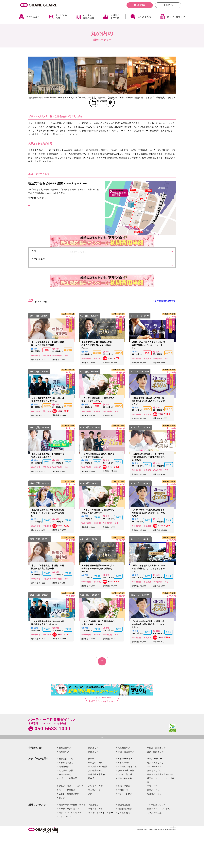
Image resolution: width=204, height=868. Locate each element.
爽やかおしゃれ (125, 811)
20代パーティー (125, 791)
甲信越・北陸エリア (156, 780)
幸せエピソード (95, 841)
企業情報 (103, 862)
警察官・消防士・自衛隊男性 (161, 807)
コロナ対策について (156, 837)
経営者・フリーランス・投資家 (161, 813)
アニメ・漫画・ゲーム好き (71, 819)
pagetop (102, 769)
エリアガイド (65, 849)
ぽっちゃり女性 (154, 803)
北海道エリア (65, 780)
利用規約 (172, 862)
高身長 (91, 811)
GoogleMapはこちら (41, 220)
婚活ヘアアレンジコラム (159, 841)
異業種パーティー (155, 826)
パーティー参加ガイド (69, 841)
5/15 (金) (93, 314)
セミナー (63, 830)
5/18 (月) (149, 314)
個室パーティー (154, 822)
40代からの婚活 (66, 795)
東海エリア (64, 784)
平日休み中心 (65, 807)
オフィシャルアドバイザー (101, 845)
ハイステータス (154, 799)
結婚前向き (64, 799)
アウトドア (152, 819)
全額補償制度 (124, 837)
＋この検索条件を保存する (164, 325)
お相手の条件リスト (116, 17)
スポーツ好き (124, 819)
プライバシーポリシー (156, 862)
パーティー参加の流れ (89, 17)
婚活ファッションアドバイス (71, 845)
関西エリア (93, 784)
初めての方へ (33, 17)
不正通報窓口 (94, 837)
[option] (53, 75)
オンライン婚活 (125, 826)
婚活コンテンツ (37, 837)
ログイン (170, 5)
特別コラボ (123, 822)
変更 (159, 264)
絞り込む (194, 850)
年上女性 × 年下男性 (98, 799)
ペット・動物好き (67, 822)
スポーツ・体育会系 (68, 811)
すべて (37, 314)
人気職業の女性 (66, 803)
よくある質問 (144, 17)
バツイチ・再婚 (95, 819)
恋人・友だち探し (155, 795)
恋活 (90, 826)
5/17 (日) (130, 314)
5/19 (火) (167, 314)
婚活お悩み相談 (125, 841)
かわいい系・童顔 (126, 803)
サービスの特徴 (61, 17)
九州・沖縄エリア (155, 784)
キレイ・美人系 (125, 807)
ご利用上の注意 (154, 845)
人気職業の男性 (95, 803)
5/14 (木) (74, 314)
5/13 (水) (55, 314)
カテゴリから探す (38, 791)
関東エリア (93, 780)
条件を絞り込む (159, 281)
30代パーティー (155, 791)
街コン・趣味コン (176, 17)
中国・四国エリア (126, 784)
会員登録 (141, 5)
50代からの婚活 (96, 795)
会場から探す (36, 780)
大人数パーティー (97, 822)
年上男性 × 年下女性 (127, 799)
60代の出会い (124, 795)
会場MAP (110, 119)
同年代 (91, 791)
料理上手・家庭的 (97, 807)
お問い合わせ (114, 862)
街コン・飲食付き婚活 (69, 826)
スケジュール (94, 119)
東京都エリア (124, 780)
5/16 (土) (111, 314)
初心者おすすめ (66, 791)
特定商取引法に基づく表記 (133, 862)
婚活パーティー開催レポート (72, 837)
